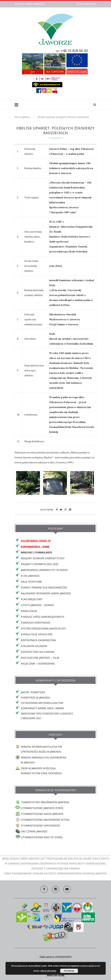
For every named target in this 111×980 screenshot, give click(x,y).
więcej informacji (48, 971)
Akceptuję (69, 971)
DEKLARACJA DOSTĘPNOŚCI (56, 957)
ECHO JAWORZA (86, 4)
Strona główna (22, 117)
